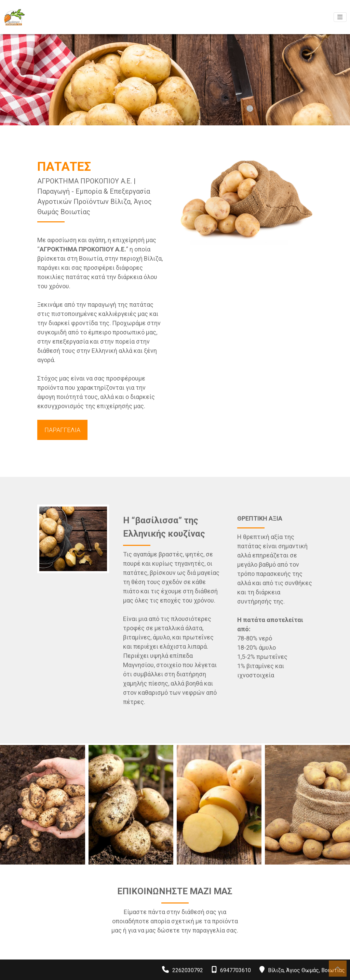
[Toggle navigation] (340, 17)
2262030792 (188, 970)
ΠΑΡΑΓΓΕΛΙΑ (62, 430)
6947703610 (235, 970)
